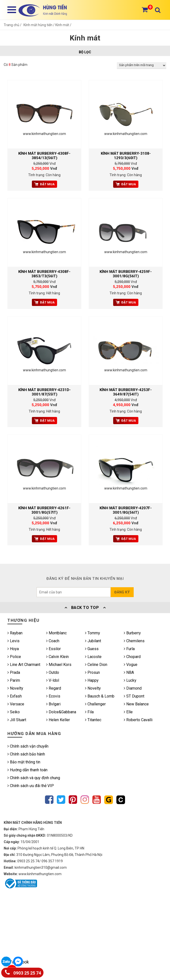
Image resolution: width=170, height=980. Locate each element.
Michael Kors (59, 665)
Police (14, 657)
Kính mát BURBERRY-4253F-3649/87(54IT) (126, 392)
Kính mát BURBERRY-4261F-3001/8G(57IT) (44, 510)
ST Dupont (134, 696)
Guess (92, 649)
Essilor (53, 649)
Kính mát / (63, 25)
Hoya (13, 649)
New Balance (136, 704)
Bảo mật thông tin (24, 762)
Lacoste (93, 657)
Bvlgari (53, 704)
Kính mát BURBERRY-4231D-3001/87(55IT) (44, 392)
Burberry (132, 633)
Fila (89, 712)
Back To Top (85, 608)
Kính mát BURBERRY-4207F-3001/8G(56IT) (126, 510)
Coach (53, 641)
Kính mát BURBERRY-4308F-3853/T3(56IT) (44, 274)
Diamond (133, 688)
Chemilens (134, 641)
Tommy (93, 633)
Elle (128, 712)
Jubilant (93, 641)
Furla (129, 649)
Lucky (130, 680)
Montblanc (56, 633)
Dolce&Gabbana (61, 712)
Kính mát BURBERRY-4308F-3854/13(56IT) (44, 156)
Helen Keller (58, 720)
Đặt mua (44, 184)
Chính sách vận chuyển (28, 746)
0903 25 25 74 (23, 972)
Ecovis (53, 696)
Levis (13, 641)
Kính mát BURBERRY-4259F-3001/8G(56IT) (126, 274)
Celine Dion (96, 665)
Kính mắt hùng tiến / (39, 25)
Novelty (15, 688)
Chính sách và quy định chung (34, 778)
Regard (54, 688)
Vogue (131, 665)
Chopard (132, 657)
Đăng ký (122, 592)
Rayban (15, 633)
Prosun (92, 672)
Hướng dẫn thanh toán (27, 770)
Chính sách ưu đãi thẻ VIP (31, 786)
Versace (16, 704)
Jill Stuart (17, 720)
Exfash (15, 696)
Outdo (53, 672)
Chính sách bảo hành (26, 754)
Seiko (14, 712)
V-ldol (53, 680)
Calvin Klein (57, 657)
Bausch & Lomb (100, 696)
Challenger (95, 704)
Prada (14, 672)
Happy (92, 680)
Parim (14, 680)
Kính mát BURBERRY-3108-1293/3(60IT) (126, 156)
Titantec (93, 720)
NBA (129, 672)
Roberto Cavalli (138, 720)
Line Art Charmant (24, 665)
